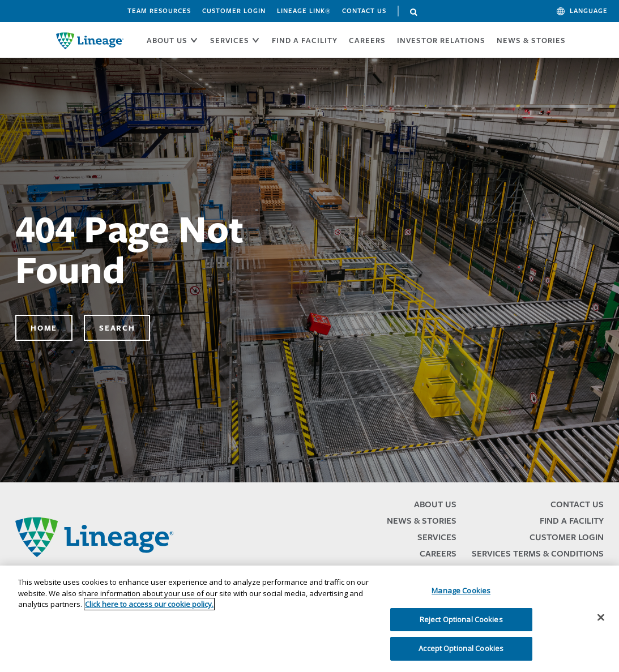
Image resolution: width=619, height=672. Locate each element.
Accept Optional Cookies (461, 648)
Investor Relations (441, 40)
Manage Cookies (461, 590)
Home (44, 328)
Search (414, 12)
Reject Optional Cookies (461, 619)
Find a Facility (572, 521)
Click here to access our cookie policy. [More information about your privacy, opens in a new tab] (149, 604)
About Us (435, 504)
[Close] (601, 618)
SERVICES (230, 40)
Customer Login (234, 11)
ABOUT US (167, 40)
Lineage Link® (304, 11)
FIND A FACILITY (305, 40)
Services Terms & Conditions (538, 553)
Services (437, 537)
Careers (438, 553)
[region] (309, 619)
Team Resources (159, 11)
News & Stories (531, 40)
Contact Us (364, 11)
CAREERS (367, 40)
